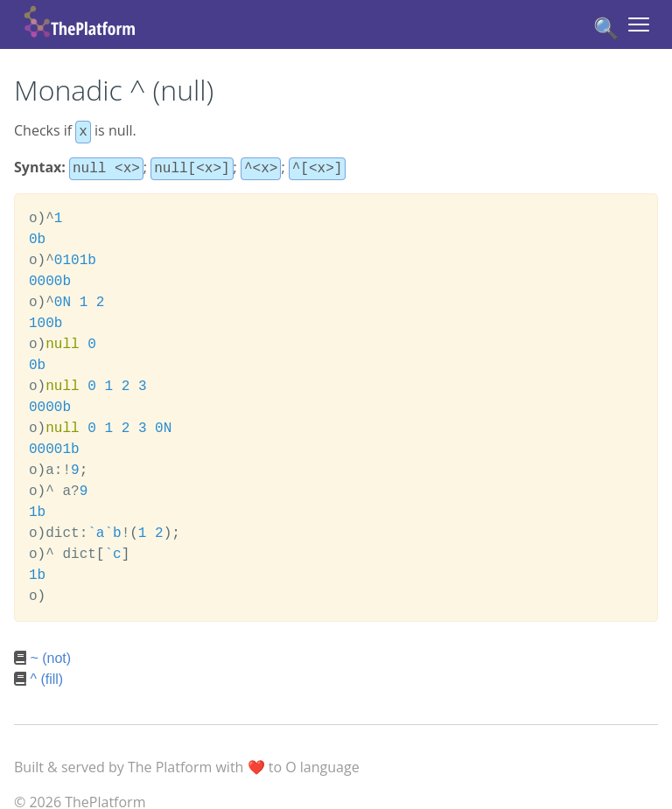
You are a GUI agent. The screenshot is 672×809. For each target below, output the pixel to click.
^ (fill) (46, 676)
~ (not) (50, 655)
